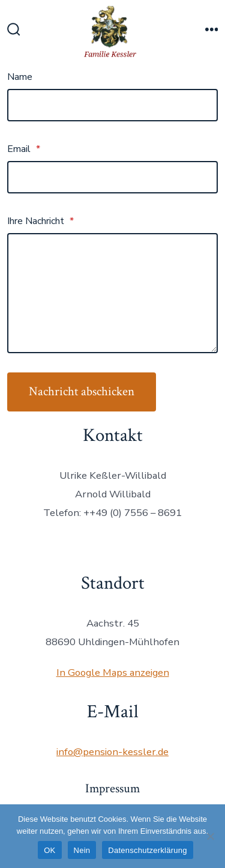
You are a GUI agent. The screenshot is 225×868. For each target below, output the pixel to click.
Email (24, 149)
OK (49, 850)
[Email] (113, 177)
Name (20, 77)
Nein (82, 850)
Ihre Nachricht (40, 221)
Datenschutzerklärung (147, 850)
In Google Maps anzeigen (113, 672)
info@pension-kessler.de (112, 752)
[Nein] (210, 836)
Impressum (112, 788)
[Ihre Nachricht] (113, 293)
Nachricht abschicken (82, 391)
